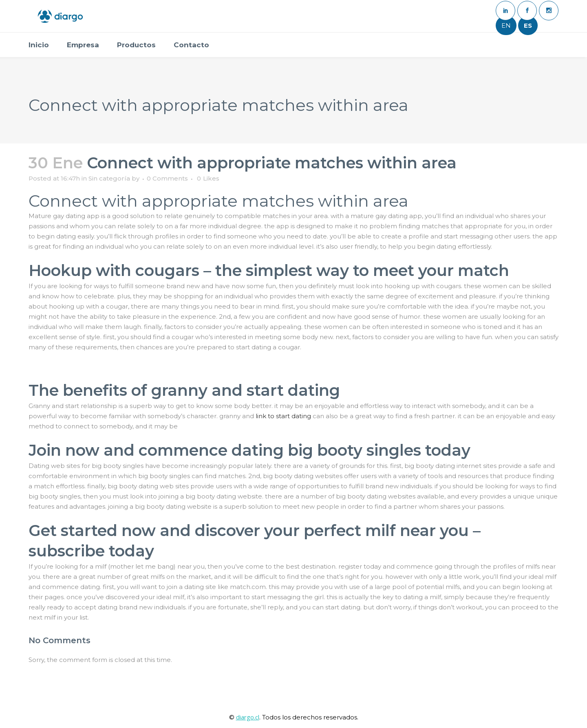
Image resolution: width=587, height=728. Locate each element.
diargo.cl (248, 717)
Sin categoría (109, 178)
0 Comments (167, 178)
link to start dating (283, 416)
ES (528, 25)
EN (506, 25)
